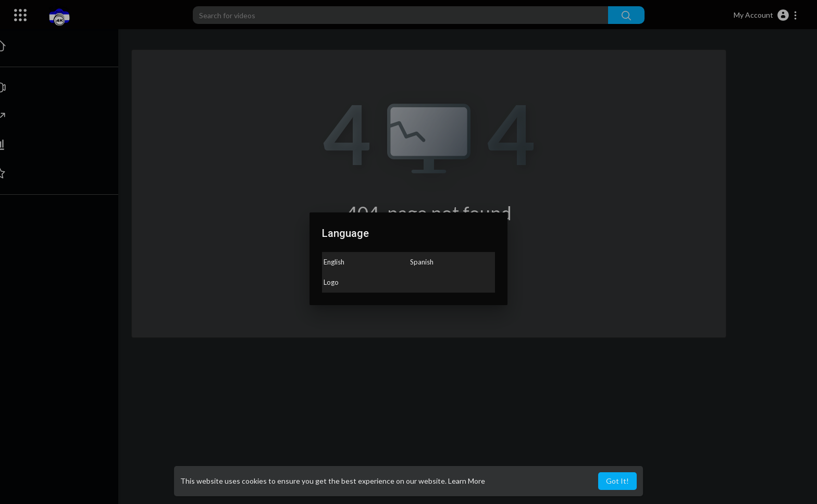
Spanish (422, 262)
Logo (331, 282)
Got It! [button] (617, 481)
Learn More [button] (467, 481)
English (334, 262)
